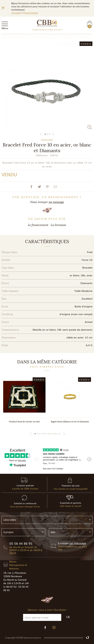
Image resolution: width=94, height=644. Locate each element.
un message (56, 202)
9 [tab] (53, 434)
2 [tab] (47, 134)
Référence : (42, 155)
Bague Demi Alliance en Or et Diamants (70, 422)
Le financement (38, 225)
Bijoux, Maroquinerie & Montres (18, 565)
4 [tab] (42, 434)
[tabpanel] (47, 85)
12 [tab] (60, 434)
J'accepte (16, 13)
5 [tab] (44, 434)
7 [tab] (49, 434)
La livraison (58, 225)
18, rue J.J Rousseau (15, 573)
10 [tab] (55, 434)
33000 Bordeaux (13, 576)
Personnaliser (31, 13)
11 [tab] (57, 434)
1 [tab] (45, 134)
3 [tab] (50, 134)
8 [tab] (51, 434)
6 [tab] (46, 434)
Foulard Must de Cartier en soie (24, 422)
